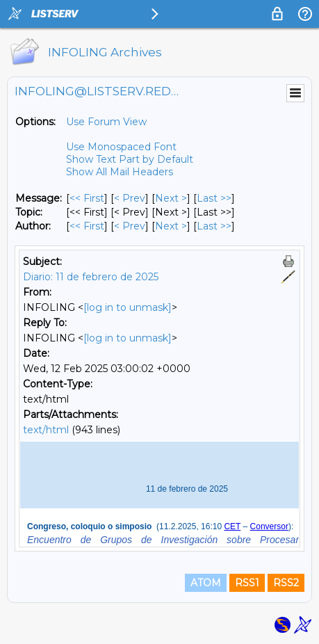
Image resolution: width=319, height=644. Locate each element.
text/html (46, 430)
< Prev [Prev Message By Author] (130, 226)
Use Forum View (106, 122)
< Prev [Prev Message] (130, 198)
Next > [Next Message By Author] (171, 226)
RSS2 (286, 583)
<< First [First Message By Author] (87, 226)
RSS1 (247, 583)
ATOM (206, 583)
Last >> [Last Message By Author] (214, 226)
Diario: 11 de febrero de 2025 (91, 277)
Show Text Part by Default (130, 159)
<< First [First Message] (87, 198)
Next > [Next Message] (171, 198)
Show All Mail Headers (120, 172)
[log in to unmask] (128, 307)
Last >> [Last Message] (214, 198)
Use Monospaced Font (121, 147)
